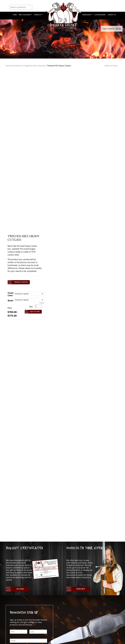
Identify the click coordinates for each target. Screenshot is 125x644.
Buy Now (20, 589)
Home (15, 15)
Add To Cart (35, 312)
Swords (42, 66)
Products (38, 15)
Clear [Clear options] (42, 303)
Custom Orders (100, 15)
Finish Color (11, 294)
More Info (81, 589)
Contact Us (112, 15)
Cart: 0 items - (112, 29)
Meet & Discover (25, 15)
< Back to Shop (111, 66)
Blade (10, 301)
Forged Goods (30, 66)
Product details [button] (21, 282)
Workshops (87, 15)
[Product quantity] (38, 306)
